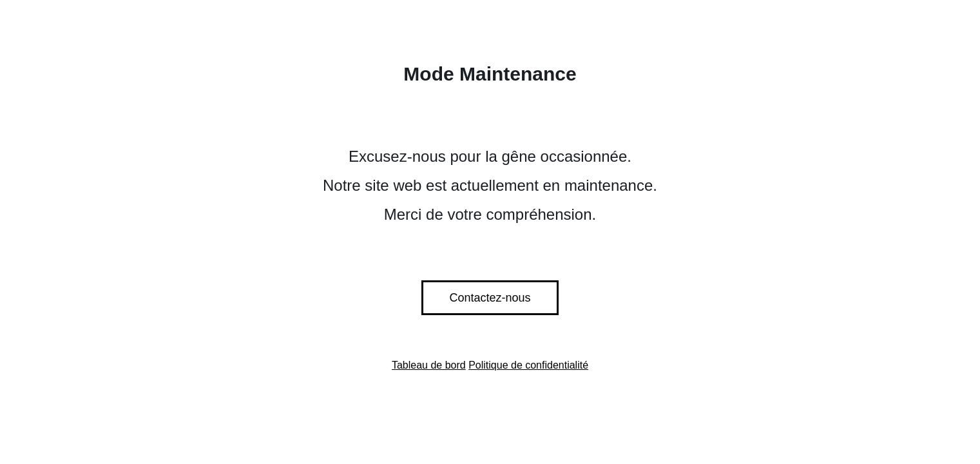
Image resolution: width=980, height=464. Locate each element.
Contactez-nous (490, 298)
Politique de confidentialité (528, 365)
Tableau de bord (429, 365)
